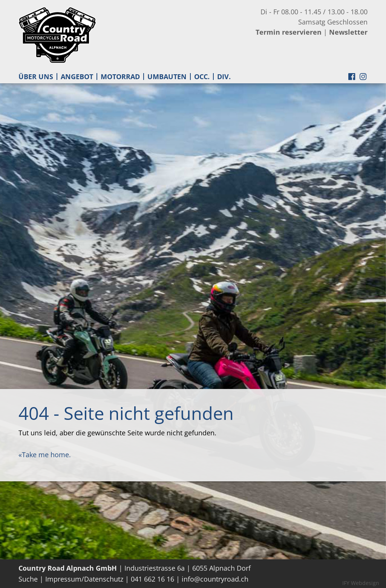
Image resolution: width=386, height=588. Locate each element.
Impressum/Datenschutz (84, 579)
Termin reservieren (289, 32)
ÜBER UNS (36, 77)
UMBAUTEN (167, 77)
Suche (28, 579)
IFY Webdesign (361, 583)
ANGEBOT (77, 77)
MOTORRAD (120, 77)
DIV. (224, 77)
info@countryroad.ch (215, 579)
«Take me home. (45, 455)
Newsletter (348, 32)
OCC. (202, 77)
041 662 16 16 (152, 579)
